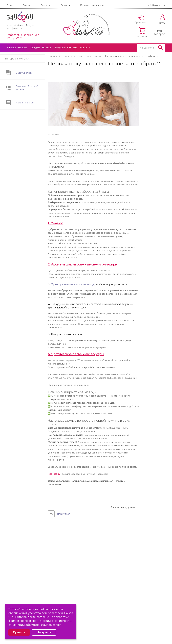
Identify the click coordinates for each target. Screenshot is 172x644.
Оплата (27, 5)
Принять (19, 632)
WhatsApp (19, 25)
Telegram (31, 25)
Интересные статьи (17, 59)
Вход (162, 19)
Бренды (47, 48)
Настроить (44, 632)
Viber (9, 25)
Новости (85, 48)
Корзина (142, 33)
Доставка (45, 5)
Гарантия (65, 5)
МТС (9, 29)
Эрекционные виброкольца (73, 284)
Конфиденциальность (92, 5)
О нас (10, 5)
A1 (21, 29)
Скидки (35, 48)
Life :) (16, 29)
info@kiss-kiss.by (157, 5)
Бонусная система (66, 48)
